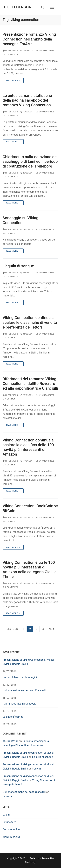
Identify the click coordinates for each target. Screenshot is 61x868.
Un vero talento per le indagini (20, 677)
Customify (30, 862)
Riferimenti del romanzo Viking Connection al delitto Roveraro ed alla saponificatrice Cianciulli (30, 384)
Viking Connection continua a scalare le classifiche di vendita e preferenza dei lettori (30, 322)
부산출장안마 (10, 741)
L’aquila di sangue (18, 266)
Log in (6, 815)
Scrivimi (37, 769)
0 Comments (10, 587)
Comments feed (12, 830)
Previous (11, 629)
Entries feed (10, 822)
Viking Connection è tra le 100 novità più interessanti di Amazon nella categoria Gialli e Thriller (30, 570)
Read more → (13, 80)
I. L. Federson (18, 7)
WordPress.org (11, 837)
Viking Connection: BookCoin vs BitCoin (30, 508)
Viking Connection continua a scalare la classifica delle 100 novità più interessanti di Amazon (28, 447)
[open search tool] (43, 7)
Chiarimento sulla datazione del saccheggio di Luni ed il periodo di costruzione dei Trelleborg (30, 162)
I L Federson (10, 51)
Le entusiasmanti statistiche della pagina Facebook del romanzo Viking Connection (27, 100)
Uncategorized (45, 51)
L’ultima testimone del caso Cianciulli (24, 690)
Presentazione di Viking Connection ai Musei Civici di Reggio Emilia (28, 662)
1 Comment (10, 233)
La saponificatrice (13, 717)
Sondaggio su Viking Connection (20, 220)
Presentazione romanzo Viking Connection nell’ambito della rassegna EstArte (29, 39)
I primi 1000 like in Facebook (19, 704)
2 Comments (10, 54)
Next (52, 629)
